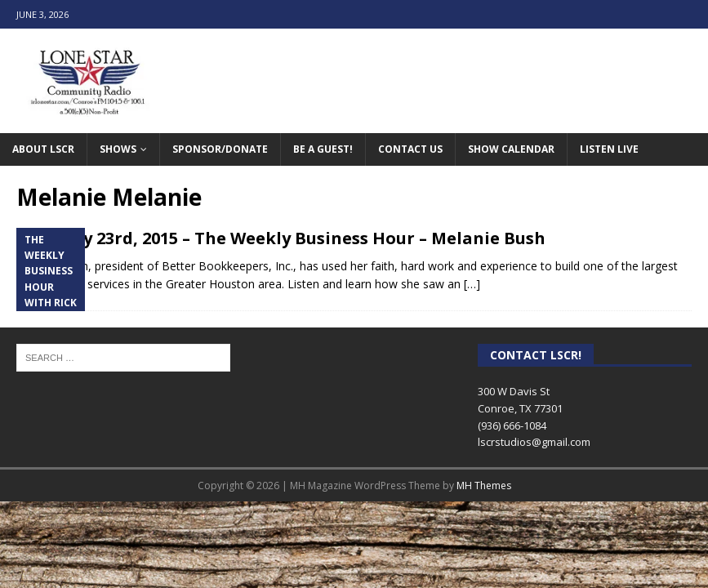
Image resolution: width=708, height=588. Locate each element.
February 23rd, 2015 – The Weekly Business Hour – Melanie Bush (281, 238)
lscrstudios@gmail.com (534, 442)
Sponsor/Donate (220, 149)
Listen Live (609, 149)
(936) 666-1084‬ (512, 425)
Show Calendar (511, 149)
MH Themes (484, 486)
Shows (118, 149)
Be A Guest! (323, 149)
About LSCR (43, 149)
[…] (472, 284)
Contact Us (410, 149)
